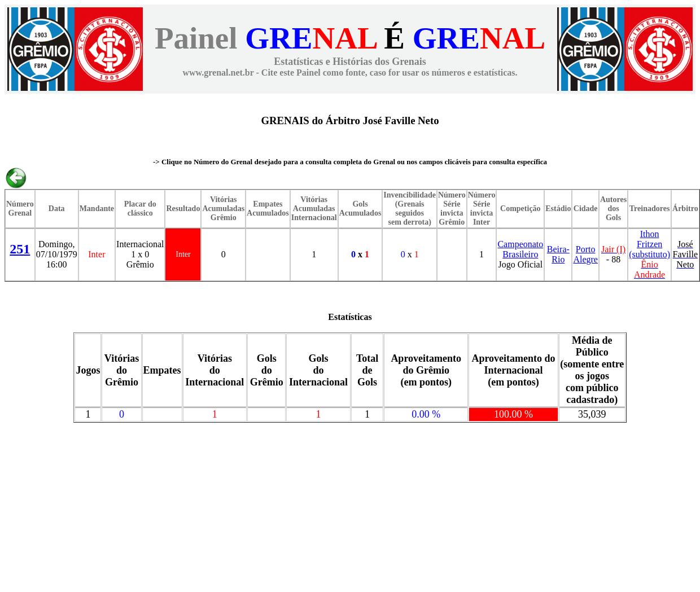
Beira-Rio (558, 254)
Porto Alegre (585, 254)
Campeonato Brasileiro (520, 249)
